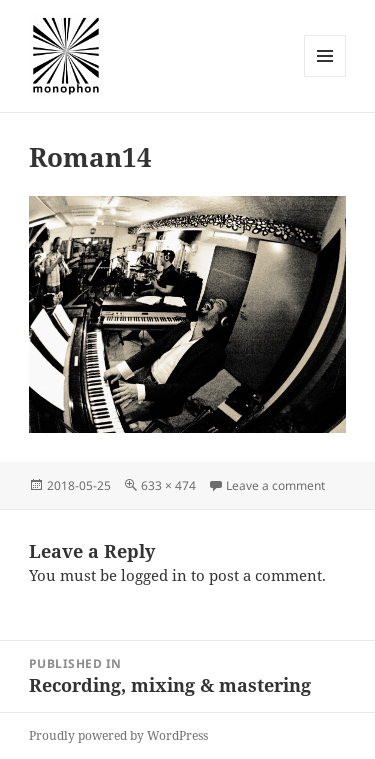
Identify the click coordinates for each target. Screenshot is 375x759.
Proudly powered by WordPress (118, 735)
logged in (154, 575)
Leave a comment (275, 485)
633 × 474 (168, 485)
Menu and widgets (325, 76)
